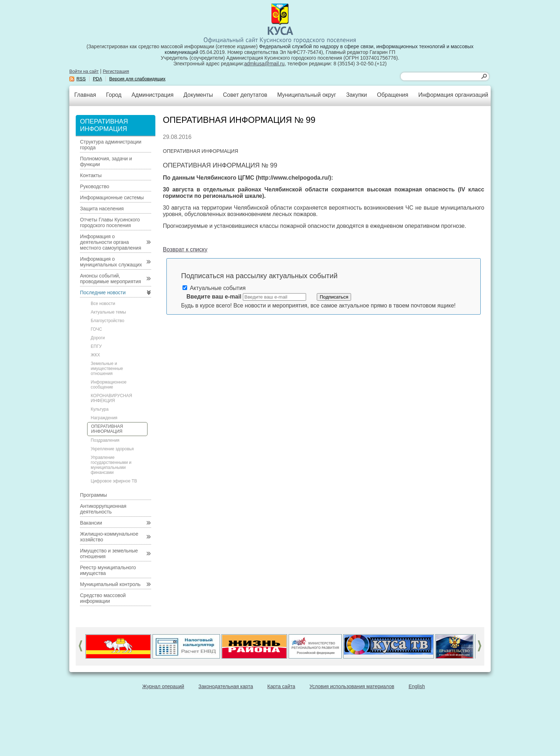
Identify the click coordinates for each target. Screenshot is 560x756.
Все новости (103, 304)
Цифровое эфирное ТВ (114, 481)
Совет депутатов (245, 95)
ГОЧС (96, 329)
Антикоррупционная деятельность (103, 509)
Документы (198, 95)
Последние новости (103, 292)
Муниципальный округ (307, 95)
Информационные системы (112, 197)
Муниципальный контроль (110, 584)
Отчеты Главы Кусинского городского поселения (110, 222)
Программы (94, 495)
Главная (85, 95)
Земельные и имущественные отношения (107, 369)
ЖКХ (95, 355)
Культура (100, 409)
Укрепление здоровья (112, 449)
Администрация (152, 95)
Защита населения (102, 209)
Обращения (392, 95)
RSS (81, 79)
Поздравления (105, 440)
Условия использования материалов (352, 686)
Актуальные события (214, 288)
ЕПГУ (96, 346)
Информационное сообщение (109, 385)
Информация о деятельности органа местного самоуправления (111, 242)
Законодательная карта (226, 686)
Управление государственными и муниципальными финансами (111, 465)
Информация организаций (453, 95)
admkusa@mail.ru (264, 64)
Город (114, 95)
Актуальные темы (108, 312)
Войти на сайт (84, 71)
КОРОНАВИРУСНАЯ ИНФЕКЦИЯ (111, 398)
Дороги (98, 338)
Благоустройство (107, 321)
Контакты (91, 175)
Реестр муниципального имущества (108, 570)
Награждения (104, 418)
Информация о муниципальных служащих (111, 262)
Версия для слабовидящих (137, 79)
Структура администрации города (111, 145)
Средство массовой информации (103, 598)
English (417, 686)
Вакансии (91, 523)
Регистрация (116, 71)
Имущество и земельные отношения (109, 554)
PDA (97, 79)
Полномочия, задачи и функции (106, 161)
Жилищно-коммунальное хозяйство (109, 537)
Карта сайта (281, 686)
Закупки (356, 95)
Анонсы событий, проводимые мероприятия (111, 279)
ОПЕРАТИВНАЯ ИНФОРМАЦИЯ (107, 429)
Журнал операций (163, 686)
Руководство (95, 186)
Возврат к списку (185, 249)
